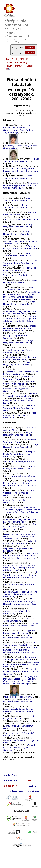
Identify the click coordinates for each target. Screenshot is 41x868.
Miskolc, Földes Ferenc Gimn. (18, 697)
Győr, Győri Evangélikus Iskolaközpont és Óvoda (21, 247)
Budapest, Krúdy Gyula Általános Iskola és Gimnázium (20, 454)
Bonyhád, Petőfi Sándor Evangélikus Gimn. (21, 624)
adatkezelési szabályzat (25, 791)
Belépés (30, 48)
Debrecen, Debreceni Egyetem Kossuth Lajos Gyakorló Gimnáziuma (21, 170)
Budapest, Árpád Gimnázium (20, 620)
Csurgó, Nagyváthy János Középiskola (18, 225)
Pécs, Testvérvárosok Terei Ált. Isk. (21, 160)
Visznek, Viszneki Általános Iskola (20, 542)
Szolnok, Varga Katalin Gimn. (19, 717)
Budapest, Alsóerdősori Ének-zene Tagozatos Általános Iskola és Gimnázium (21, 318)
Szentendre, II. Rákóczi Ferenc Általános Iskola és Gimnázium (21, 664)
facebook (32, 786)
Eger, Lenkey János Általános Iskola (20, 281)
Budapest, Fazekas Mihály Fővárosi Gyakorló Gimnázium (20, 147)
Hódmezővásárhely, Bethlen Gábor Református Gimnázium (20, 312)
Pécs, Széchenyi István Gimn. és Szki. (18, 636)
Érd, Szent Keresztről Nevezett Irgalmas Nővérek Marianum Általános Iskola (20, 483)
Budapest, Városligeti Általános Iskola (22, 395)
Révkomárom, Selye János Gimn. (19, 378)
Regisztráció (30, 53)
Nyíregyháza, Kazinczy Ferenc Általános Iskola (18, 351)
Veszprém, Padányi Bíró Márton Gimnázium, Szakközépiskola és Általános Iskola (19, 536)
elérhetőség (11, 775)
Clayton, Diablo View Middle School (21, 219)
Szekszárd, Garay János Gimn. (20, 213)
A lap (14, 59)
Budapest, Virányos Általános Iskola (20, 382)
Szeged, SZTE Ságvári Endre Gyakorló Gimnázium (19, 747)
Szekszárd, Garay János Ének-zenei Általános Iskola (19, 401)
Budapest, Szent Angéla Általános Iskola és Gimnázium (21, 263)
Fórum (9, 66)
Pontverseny (21, 62)
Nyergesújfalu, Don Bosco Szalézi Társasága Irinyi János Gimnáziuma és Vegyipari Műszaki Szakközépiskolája (22, 296)
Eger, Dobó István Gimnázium (20, 269)
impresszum (11, 781)
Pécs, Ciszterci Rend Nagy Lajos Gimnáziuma (20, 389)
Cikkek (9, 62)
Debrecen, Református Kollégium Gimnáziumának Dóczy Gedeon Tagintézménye (19, 129)
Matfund (19, 66)
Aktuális (24, 59)
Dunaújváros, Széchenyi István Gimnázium (21, 658)
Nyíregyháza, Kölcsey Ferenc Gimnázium (19, 632)
